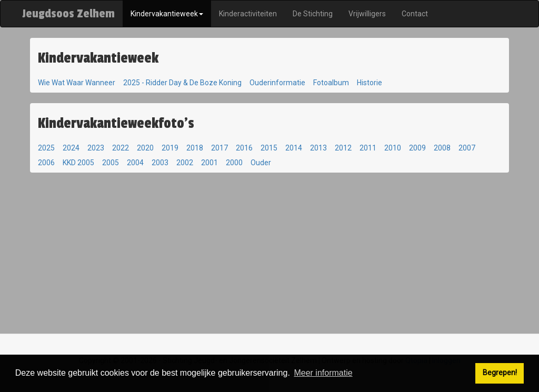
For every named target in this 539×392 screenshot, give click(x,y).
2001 (209, 163)
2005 (111, 163)
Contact (415, 14)
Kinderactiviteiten (248, 14)
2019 (170, 148)
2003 (160, 163)
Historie (370, 83)
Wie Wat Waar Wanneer (77, 83)
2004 (135, 163)
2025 (46, 148)
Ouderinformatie (277, 83)
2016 (244, 148)
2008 (442, 148)
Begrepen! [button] (500, 373)
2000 (234, 163)
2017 (219, 148)
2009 (417, 148)
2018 (195, 148)
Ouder (261, 163)
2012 (343, 148)
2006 (46, 163)
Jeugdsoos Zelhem (68, 14)
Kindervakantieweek (167, 14)
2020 (145, 148)
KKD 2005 (78, 163)
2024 (71, 148)
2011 (368, 148)
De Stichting (313, 14)
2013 (318, 148)
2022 (121, 148)
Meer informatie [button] (323, 373)
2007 (467, 148)
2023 (96, 148)
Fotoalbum (331, 83)
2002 (185, 163)
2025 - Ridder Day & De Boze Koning (182, 83)
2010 (393, 148)
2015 (269, 148)
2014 (294, 148)
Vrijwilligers (367, 14)
